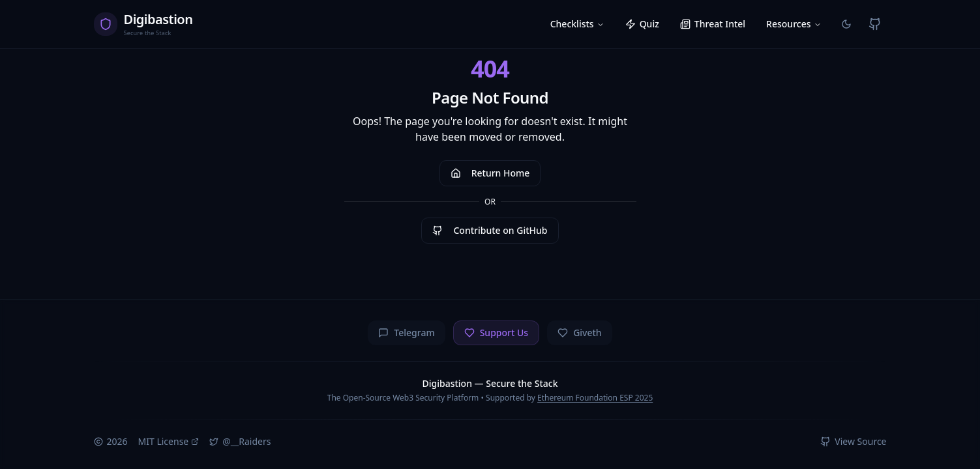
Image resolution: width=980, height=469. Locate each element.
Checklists (577, 24)
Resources (794, 24)
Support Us (496, 333)
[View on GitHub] (875, 24)
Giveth (580, 333)
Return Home (490, 173)
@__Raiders (240, 441)
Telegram (406, 333)
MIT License (169, 441)
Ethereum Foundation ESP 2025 (595, 398)
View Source (853, 441)
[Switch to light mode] (846, 24)
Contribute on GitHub (490, 230)
